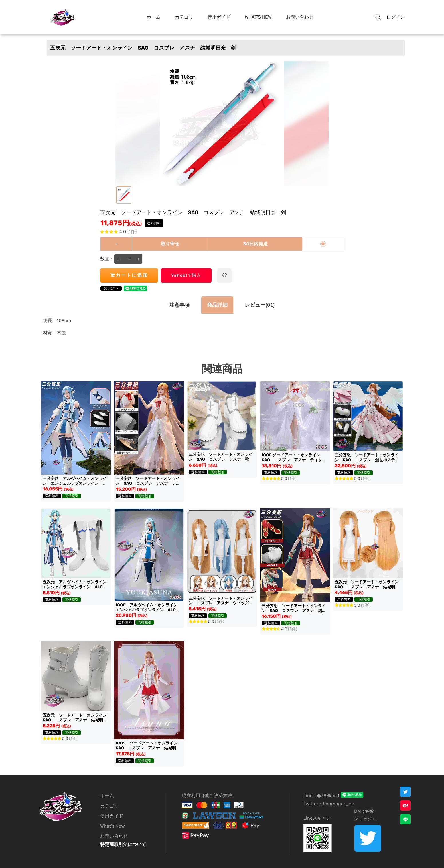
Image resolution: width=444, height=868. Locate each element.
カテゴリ (109, 806)
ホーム (107, 796)
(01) (260, 305)
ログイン (396, 17)
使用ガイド (112, 816)
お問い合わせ (114, 836)
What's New (113, 826)
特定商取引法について (123, 844)
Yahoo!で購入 (186, 275)
